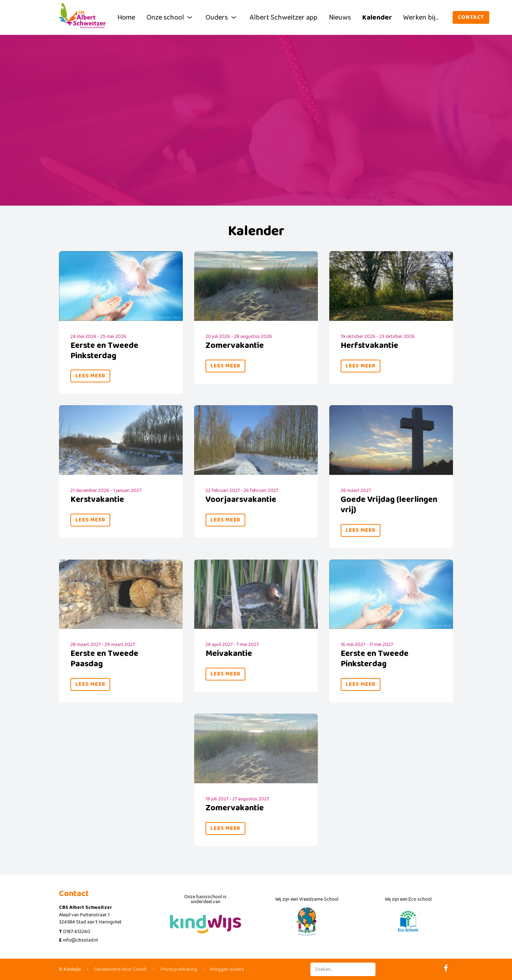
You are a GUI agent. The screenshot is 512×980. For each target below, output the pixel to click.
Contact (471, 17)
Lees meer (90, 376)
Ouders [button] (222, 17)
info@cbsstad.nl (80, 940)
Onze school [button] (170, 17)
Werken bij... (421, 17)
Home (126, 17)
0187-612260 (77, 932)
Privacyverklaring (178, 969)
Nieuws (340, 17)
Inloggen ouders (227, 969)
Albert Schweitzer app (284, 17)
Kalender (377, 17)
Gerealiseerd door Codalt (120, 969)
